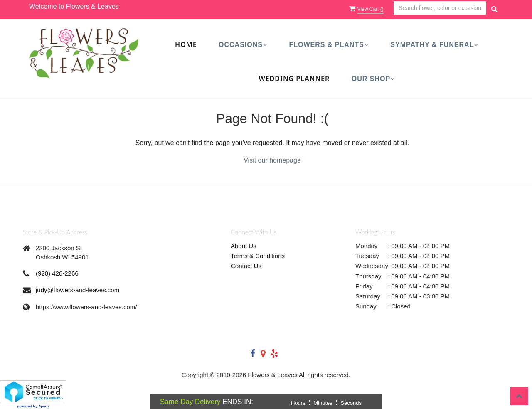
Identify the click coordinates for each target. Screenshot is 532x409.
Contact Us (246, 266)
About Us (244, 246)
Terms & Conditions (258, 256)
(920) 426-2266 (57, 273)
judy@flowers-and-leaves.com (78, 290)
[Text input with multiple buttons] (440, 8)
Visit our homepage (272, 160)
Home (186, 44)
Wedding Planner (294, 79)
